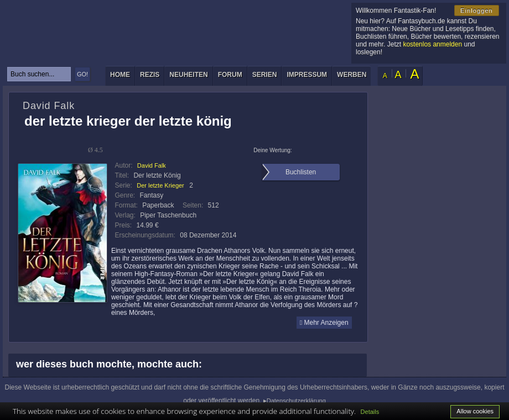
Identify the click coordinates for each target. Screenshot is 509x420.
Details (370, 412)
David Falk (152, 165)
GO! (82, 74)
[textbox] (39, 74)
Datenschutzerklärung (296, 401)
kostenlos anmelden (432, 44)
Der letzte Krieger (160, 185)
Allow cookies (475, 411)
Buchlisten (301, 172)
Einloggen (477, 11)
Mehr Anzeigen (324, 323)
